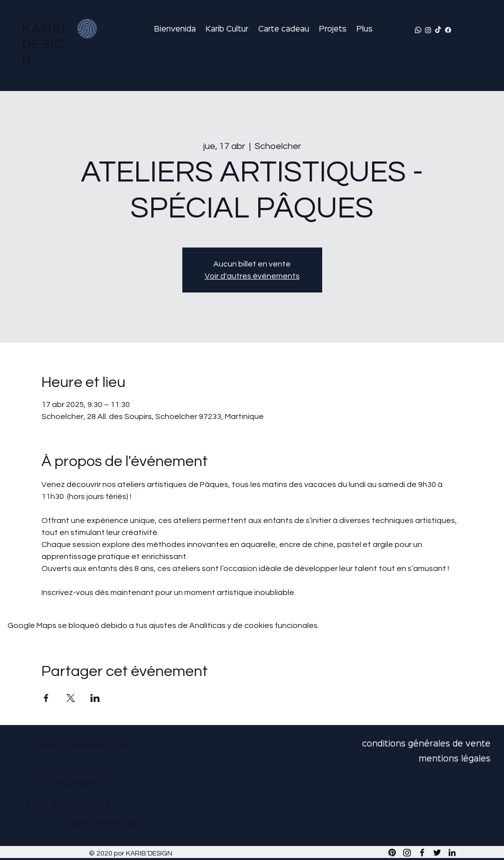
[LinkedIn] (452, 852)
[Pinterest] (392, 852)
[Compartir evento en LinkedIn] (95, 698)
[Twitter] (437, 852)
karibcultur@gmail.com (79, 747)
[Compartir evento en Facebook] (46, 698)
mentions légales (455, 759)
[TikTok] (438, 30)
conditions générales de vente (426, 744)
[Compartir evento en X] (71, 698)
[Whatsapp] (418, 30)
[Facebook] (448, 30)
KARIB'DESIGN (45, 45)
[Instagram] (428, 30)
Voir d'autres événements (252, 276)
